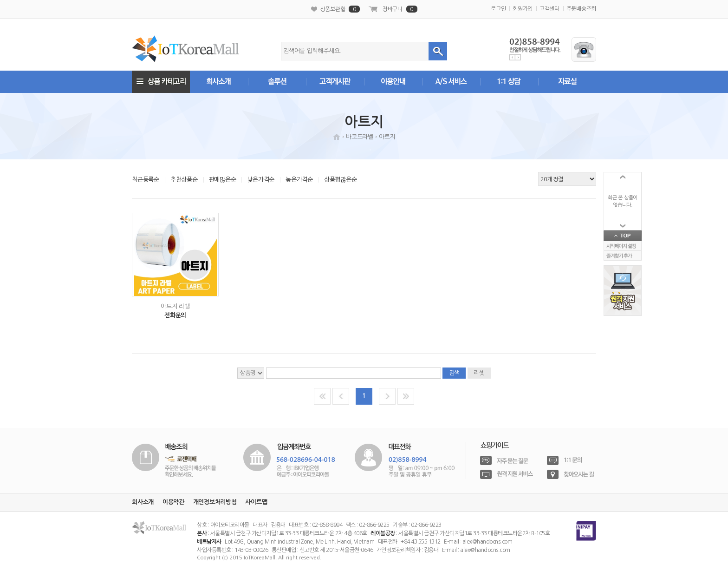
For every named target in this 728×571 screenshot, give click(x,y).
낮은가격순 (261, 180)
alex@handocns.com (487, 542)
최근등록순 (146, 180)
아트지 (387, 137)
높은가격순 (299, 180)
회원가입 (523, 9)
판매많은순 (223, 180)
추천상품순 (184, 180)
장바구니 (400, 9)
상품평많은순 (341, 180)
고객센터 (549, 9)
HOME (337, 137)
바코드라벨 (360, 137)
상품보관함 (340, 9)
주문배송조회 (582, 9)
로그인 (498, 9)
